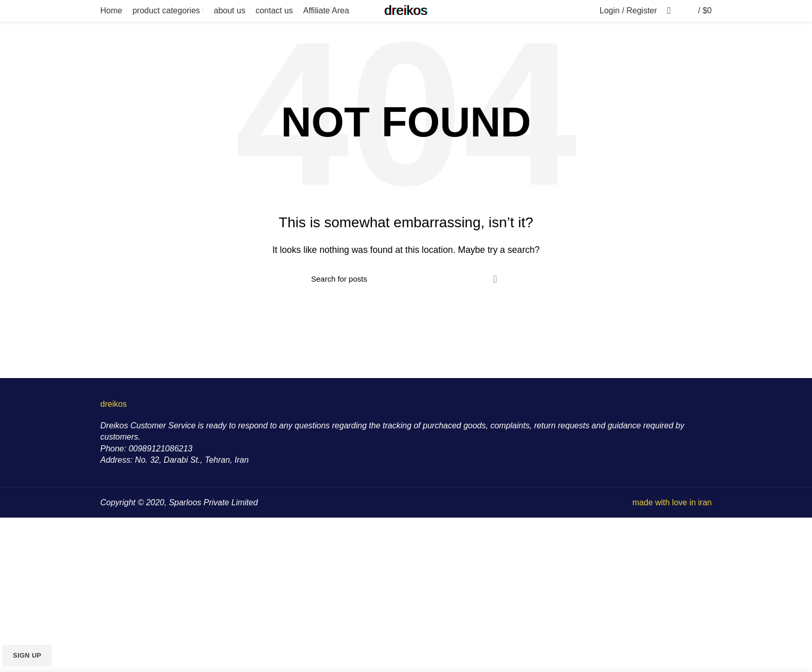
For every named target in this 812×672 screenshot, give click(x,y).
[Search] (406, 279)
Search (495, 279)
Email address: (30, 604)
